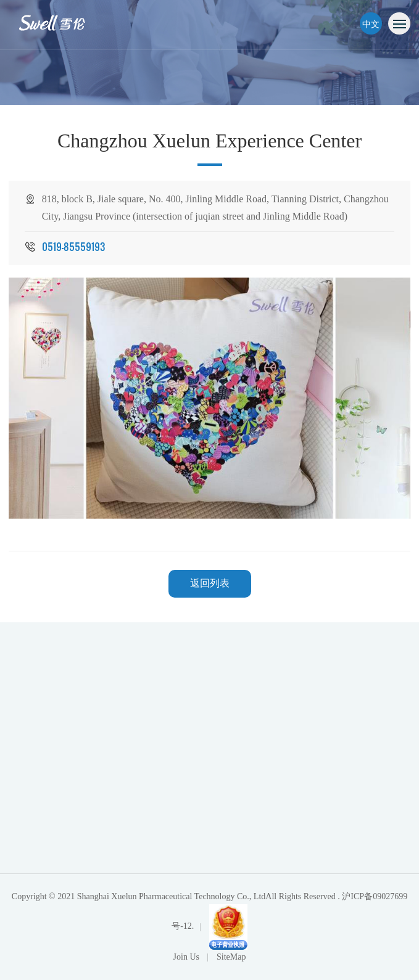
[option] (210, 398)
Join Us (188, 957)
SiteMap (231, 957)
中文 (371, 23)
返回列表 (210, 583)
